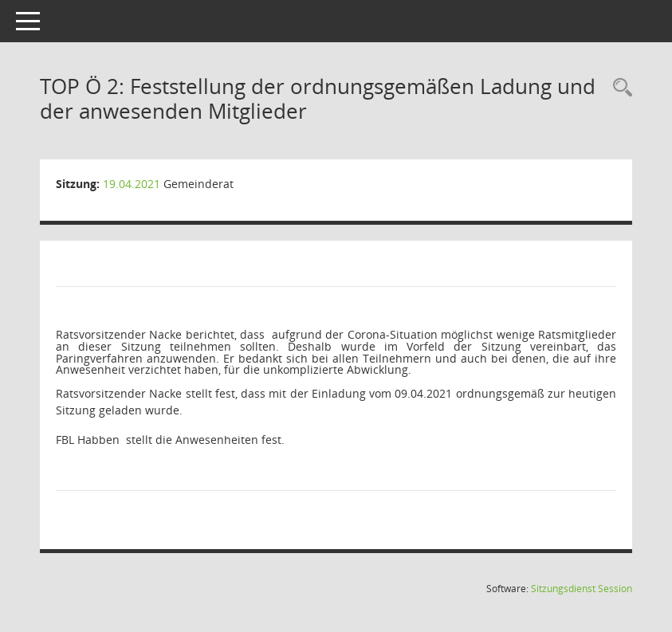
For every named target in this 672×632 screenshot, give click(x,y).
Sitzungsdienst (582, 589)
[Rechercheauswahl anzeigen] (619, 88)
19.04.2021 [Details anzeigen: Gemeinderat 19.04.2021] (132, 184)
